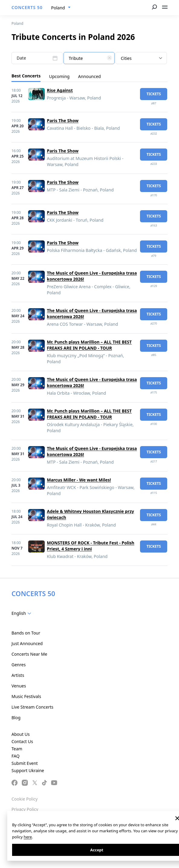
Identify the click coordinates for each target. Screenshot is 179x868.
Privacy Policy (25, 809)
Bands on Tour (26, 633)
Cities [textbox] (126, 58)
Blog (16, 718)
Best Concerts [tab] (26, 76)
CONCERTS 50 (27, 7)
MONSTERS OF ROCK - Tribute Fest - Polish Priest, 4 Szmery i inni (91, 546)
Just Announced (27, 643)
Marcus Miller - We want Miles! (79, 480)
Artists (18, 675)
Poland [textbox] (58, 8)
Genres (19, 665)
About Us (21, 734)
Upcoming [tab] (59, 76)
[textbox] (89, 58)
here (28, 837)
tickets (154, 94)
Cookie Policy (24, 799)
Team (17, 749)
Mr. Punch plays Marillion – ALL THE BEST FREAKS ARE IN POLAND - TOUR (89, 345)
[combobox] (61, 8)
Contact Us (22, 741)
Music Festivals (26, 696)
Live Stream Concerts (32, 707)
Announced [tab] (89, 76)
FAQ (16, 756)
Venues (19, 686)
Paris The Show (63, 121)
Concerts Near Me (29, 654)
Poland (17, 23)
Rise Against (60, 90)
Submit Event (25, 763)
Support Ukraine (28, 770)
